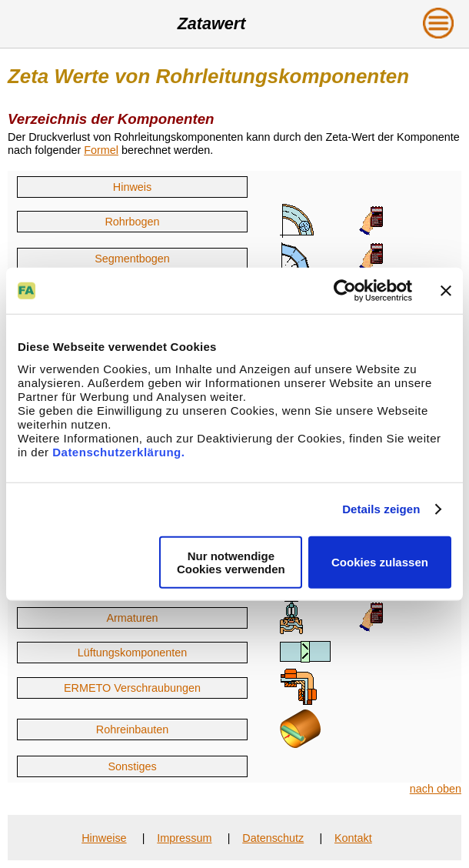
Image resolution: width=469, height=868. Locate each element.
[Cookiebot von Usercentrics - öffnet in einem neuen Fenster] (345, 291)
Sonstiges (132, 766)
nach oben (436, 789)
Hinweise (104, 838)
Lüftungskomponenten (132, 653)
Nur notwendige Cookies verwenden (231, 562)
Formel (101, 150)
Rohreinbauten (132, 729)
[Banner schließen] (446, 291)
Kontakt (353, 838)
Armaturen (132, 618)
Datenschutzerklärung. (118, 451)
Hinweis (132, 187)
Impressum (184, 838)
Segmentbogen (132, 259)
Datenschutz (273, 838)
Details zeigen (381, 509)
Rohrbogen (132, 222)
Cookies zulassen (380, 562)
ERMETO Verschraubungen (132, 688)
